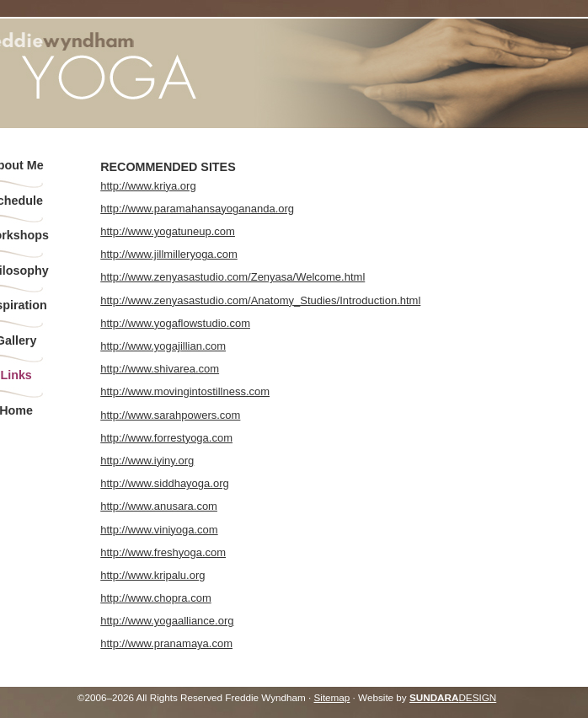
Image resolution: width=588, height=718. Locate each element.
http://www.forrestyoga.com (166, 438)
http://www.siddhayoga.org (164, 483)
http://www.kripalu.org (152, 575)
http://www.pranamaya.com (166, 643)
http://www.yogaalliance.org (167, 621)
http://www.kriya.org (148, 186)
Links (16, 375)
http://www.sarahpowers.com (170, 415)
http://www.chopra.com (156, 598)
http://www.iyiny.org (147, 461)
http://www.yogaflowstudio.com (175, 323)
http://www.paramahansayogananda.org (197, 209)
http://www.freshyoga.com (163, 552)
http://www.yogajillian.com (163, 346)
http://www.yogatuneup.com (168, 231)
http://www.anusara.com (159, 506)
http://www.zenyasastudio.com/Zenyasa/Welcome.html (233, 277)
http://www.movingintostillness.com (185, 391)
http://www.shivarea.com (160, 369)
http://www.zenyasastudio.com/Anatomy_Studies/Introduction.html (260, 300)
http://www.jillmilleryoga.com (169, 254)
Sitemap (331, 697)
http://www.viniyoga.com (159, 530)
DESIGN (453, 697)
